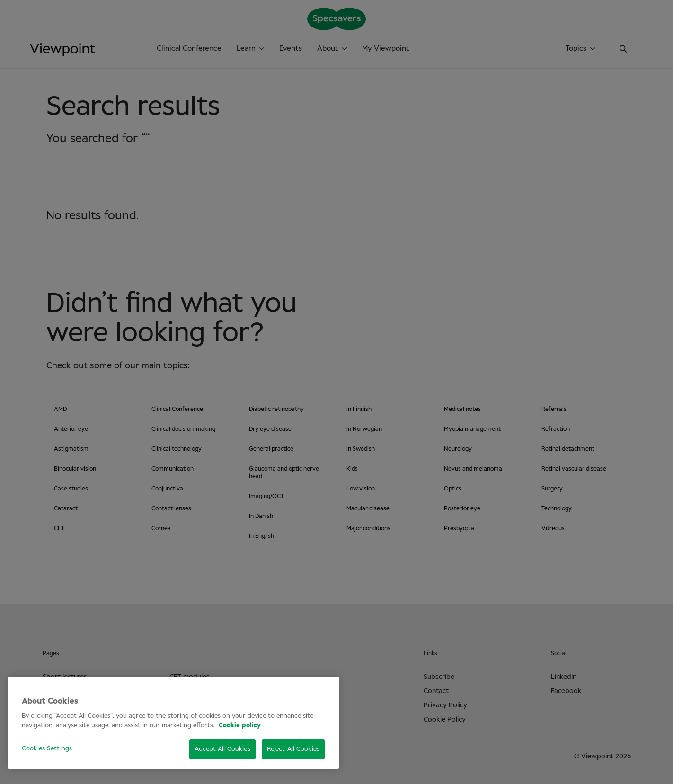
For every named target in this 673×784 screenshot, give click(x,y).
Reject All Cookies (293, 749)
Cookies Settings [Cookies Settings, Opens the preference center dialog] (47, 749)
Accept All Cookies (222, 749)
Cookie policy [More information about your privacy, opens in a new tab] (240, 726)
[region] (173, 723)
